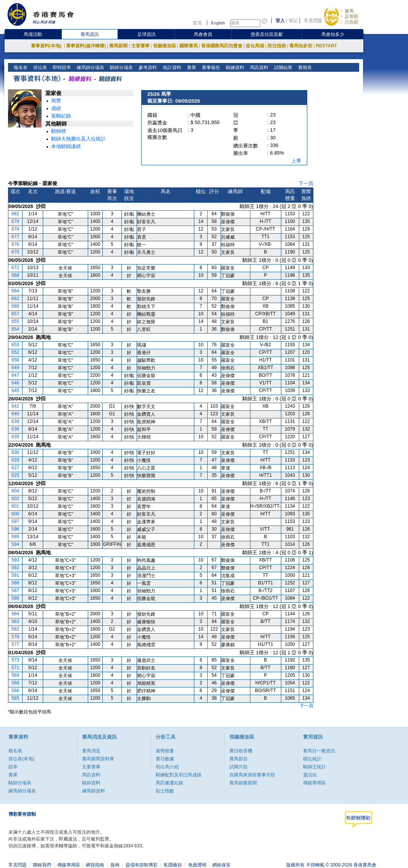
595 (15, 537)
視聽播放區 (164, 46)
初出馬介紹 (167, 767)
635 (15, 437)
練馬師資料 (94, 791)
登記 (293, 21)
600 (15, 514)
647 (15, 375)
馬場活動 (33, 34)
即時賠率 (61, 68)
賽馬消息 (91, 751)
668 (15, 275)
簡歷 (56, 101)
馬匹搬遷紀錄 (169, 783)
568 (15, 683)
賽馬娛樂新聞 (243, 783)
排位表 (40, 68)
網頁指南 (95, 865)
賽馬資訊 (90, 34)
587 (15, 590)
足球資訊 (147, 34)
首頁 (197, 23)
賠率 (13, 767)
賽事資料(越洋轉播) (86, 46)
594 (15, 544)
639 (15, 421)
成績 (56, 108)
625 (15, 475)
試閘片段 (239, 767)
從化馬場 (255, 46)
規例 (115, 865)
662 (15, 298)
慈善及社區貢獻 (267, 34)
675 (15, 252)
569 (15, 675)
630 (15, 452)
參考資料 (147, 68)
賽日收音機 (241, 751)
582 (15, 629)
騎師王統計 (314, 767)
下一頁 (306, 183)
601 (15, 506)
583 (15, 621)
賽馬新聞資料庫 (98, 759)
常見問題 (313, 21)
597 (15, 521)
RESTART (326, 46)
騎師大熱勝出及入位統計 (78, 139)
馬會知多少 (333, 34)
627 (15, 468)
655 (15, 321)
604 (15, 491)
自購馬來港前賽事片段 (252, 775)
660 (15, 306)
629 (15, 460)
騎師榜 (59, 131)
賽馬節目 (239, 759)
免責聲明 (197, 865)
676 (15, 244)
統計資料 (171, 68)
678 (15, 229)
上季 (296, 161)
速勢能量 (165, 751)
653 (15, 345)
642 (15, 406)
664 (15, 291)
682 (15, 214)
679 (15, 221)
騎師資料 (91, 783)
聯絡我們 (42, 865)
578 (15, 637)
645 (15, 390)
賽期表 (304, 68)
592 (15, 568)
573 (15, 660)
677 (15, 237)
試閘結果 (282, 68)
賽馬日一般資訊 (319, 751)
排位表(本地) (21, 759)
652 (15, 352)
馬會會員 (203, 34)
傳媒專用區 (314, 783)
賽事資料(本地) (47, 46)
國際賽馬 (189, 46)
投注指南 (277, 46)
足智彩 (352, 16)
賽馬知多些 (301, 46)
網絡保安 (221, 865)
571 (15, 668)
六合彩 (352, 22)
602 (15, 499)
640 (15, 414)
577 (15, 644)
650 (15, 360)
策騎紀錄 (61, 116)
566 (15, 691)
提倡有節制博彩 (142, 865)
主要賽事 (140, 46)
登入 (280, 21)
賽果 (191, 68)
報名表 (20, 68)
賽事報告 (210, 68)
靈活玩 (310, 775)
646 (15, 383)
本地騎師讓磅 (66, 146)
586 (15, 598)
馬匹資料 (258, 68)
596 (15, 529)
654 (15, 329)
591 (15, 575)
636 (15, 429)
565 (15, 698)
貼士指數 (165, 791)
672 (15, 268)
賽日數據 (165, 759)
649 (15, 368)
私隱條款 (173, 865)
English (218, 23)
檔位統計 (312, 759)
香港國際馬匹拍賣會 (222, 46)
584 (15, 614)
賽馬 (349, 11)
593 (15, 560)
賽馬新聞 (118, 46)
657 (15, 314)
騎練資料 (234, 68)
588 (15, 583)
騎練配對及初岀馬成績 (179, 775)
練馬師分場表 (90, 68)
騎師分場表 (121, 68)
